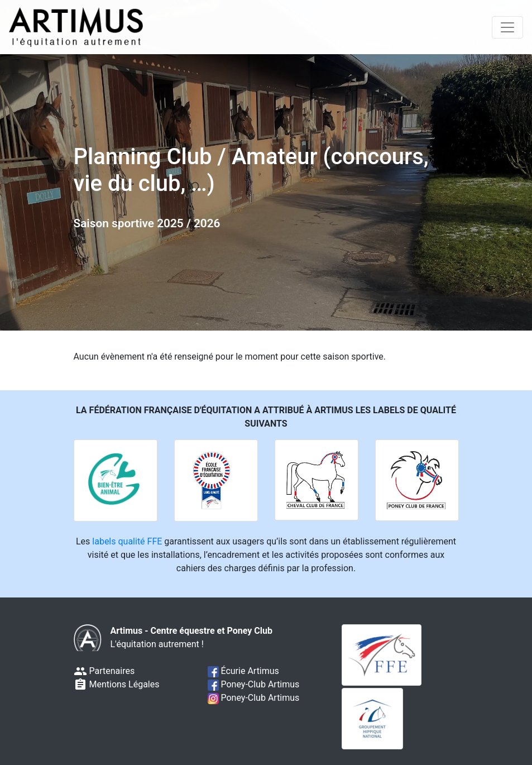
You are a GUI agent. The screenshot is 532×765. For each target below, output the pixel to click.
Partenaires (104, 671)
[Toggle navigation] (507, 27)
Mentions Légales (117, 684)
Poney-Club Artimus (254, 684)
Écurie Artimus (243, 671)
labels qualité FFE (127, 541)
